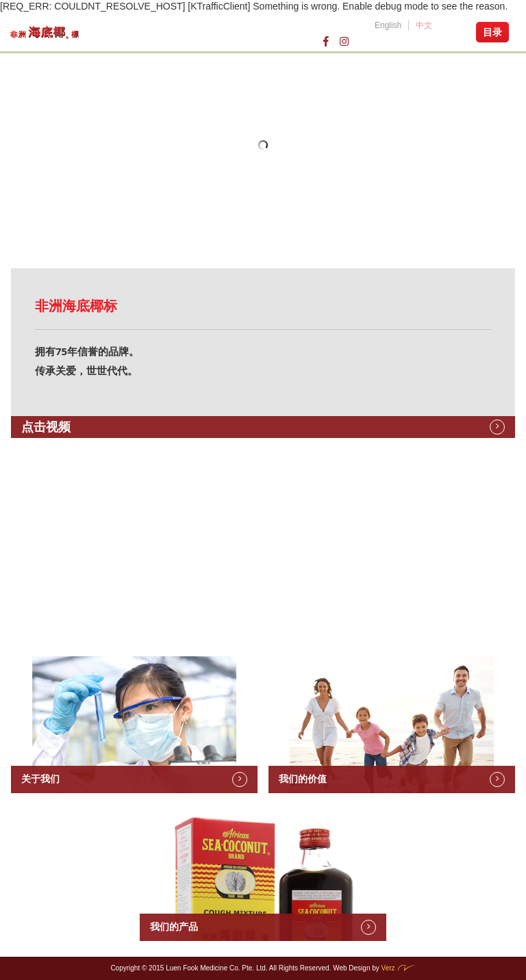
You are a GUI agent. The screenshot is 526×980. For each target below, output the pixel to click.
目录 (492, 32)
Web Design (351, 968)
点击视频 (46, 427)
